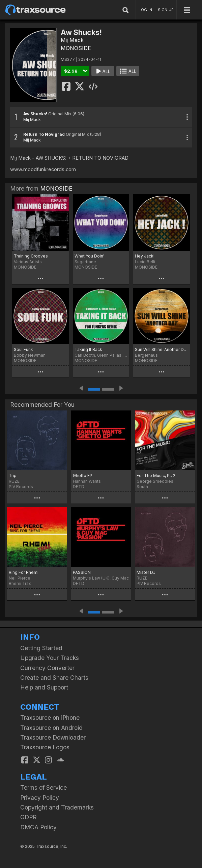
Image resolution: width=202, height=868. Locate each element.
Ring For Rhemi (24, 572)
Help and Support (44, 687)
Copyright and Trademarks (57, 807)
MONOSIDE (76, 48)
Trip (13, 476)
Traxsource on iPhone (50, 718)
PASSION (82, 572)
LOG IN (145, 10)
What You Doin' (89, 256)
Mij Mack (72, 40)
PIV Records (21, 487)
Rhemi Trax (20, 583)
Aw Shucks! (35, 114)
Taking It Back (88, 349)
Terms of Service (44, 787)
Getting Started (41, 648)
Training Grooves (31, 256)
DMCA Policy (38, 827)
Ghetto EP (83, 476)
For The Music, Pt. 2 (156, 476)
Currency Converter (47, 668)
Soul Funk (23, 349)
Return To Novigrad (44, 134)
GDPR (28, 817)
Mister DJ (146, 572)
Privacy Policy (40, 798)
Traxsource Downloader (53, 737)
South (142, 487)
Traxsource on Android (51, 728)
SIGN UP (166, 10)
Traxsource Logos (45, 747)
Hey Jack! (145, 256)
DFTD (79, 487)
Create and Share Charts (54, 678)
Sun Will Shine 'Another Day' (162, 349)
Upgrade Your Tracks (50, 658)
